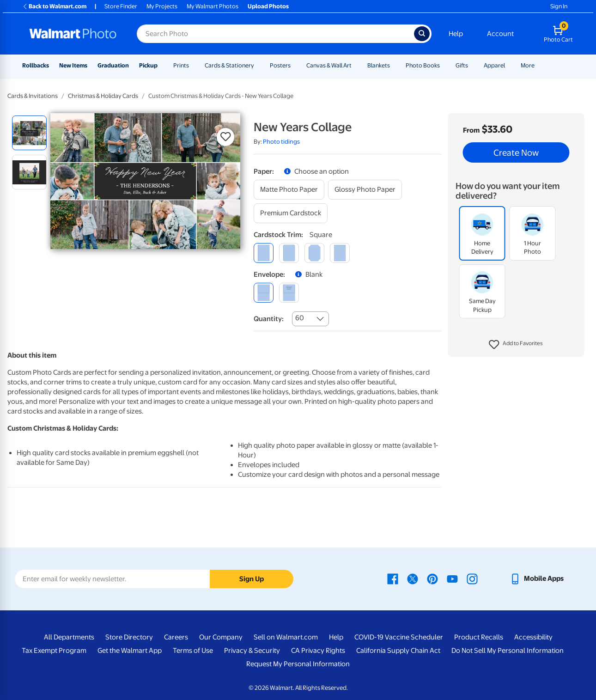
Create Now (516, 152)
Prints (181, 65)
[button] (516, 345)
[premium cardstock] (291, 213)
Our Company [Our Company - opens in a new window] (221, 637)
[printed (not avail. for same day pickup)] (289, 293)
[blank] (264, 293)
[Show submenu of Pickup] (162, 65)
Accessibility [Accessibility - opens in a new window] (533, 637)
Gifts (462, 65)
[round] (289, 253)
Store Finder (121, 6)
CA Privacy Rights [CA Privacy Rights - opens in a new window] (318, 651)
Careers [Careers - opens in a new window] (176, 637)
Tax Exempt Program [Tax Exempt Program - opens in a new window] (54, 651)
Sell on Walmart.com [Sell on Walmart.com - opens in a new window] (286, 637)
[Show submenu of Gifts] (472, 65)
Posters (280, 65)
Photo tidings (281, 142)
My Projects (162, 6)
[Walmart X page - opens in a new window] (413, 578)
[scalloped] (340, 253)
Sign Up (252, 579)
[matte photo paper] (289, 190)
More (528, 65)
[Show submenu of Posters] (295, 65)
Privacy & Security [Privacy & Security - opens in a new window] (252, 651)
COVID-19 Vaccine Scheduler (399, 637)
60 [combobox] (300, 318)
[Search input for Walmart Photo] (275, 34)
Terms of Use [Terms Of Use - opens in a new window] (193, 651)
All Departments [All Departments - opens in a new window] (69, 637)
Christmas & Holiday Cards (103, 96)
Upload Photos (268, 6)
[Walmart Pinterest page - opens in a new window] (432, 578)
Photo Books (423, 65)
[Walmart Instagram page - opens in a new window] (472, 578)
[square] (264, 253)
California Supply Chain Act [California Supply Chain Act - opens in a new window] (398, 651)
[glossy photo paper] (365, 190)
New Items (73, 65)
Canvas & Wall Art (329, 65)
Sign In (559, 6)
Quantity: (269, 319)
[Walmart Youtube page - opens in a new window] (452, 578)
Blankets (379, 65)
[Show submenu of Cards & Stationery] (258, 65)
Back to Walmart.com (54, 6)
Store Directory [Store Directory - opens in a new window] (129, 637)
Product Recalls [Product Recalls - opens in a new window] (479, 637)
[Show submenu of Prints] (193, 65)
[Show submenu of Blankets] (394, 65)
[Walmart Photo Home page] (73, 34)
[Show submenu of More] (539, 65)
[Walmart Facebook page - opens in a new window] (393, 578)
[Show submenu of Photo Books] (444, 65)
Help (456, 34)
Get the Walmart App (130, 651)
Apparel (494, 65)
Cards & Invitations (33, 96)
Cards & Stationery (229, 65)
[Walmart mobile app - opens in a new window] (537, 578)
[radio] (29, 133)
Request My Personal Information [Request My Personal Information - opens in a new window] (298, 664)
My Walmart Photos (213, 6)
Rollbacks (36, 65)
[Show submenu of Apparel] (509, 65)
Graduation (113, 65)
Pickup (148, 65)
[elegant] (314, 253)
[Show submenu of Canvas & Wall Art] (356, 65)
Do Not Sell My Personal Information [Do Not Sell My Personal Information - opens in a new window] (508, 651)
